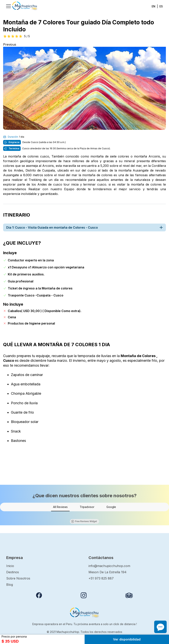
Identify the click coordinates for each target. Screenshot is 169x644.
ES (161, 6)
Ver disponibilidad (127, 639)
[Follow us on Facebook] (39, 595)
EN (154, 6)
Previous (10, 44)
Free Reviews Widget (84, 521)
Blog (10, 585)
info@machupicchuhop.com (109, 566)
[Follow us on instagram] (84, 595)
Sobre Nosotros (18, 578)
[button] (3, 515)
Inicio (10, 566)
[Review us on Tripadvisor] (129, 595)
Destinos (13, 572)
